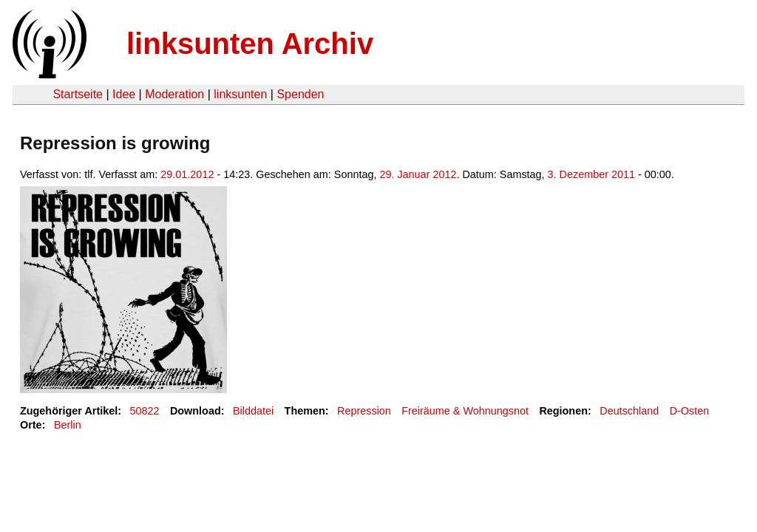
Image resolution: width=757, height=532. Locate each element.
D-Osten (690, 411)
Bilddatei (253, 411)
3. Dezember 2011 (591, 174)
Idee (124, 94)
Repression (364, 411)
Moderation (174, 94)
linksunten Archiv (250, 44)
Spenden (300, 94)
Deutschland (629, 411)
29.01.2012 (187, 174)
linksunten (240, 94)
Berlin (68, 425)
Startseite (78, 94)
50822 (145, 411)
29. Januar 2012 (418, 174)
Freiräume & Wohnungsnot (465, 411)
